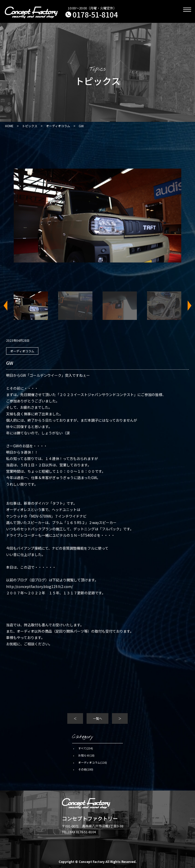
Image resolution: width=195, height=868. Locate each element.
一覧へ (97, 718)
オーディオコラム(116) (93, 762)
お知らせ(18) (86, 755)
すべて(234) (86, 748)
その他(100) (86, 769)
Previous (9, 306)
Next (186, 306)
